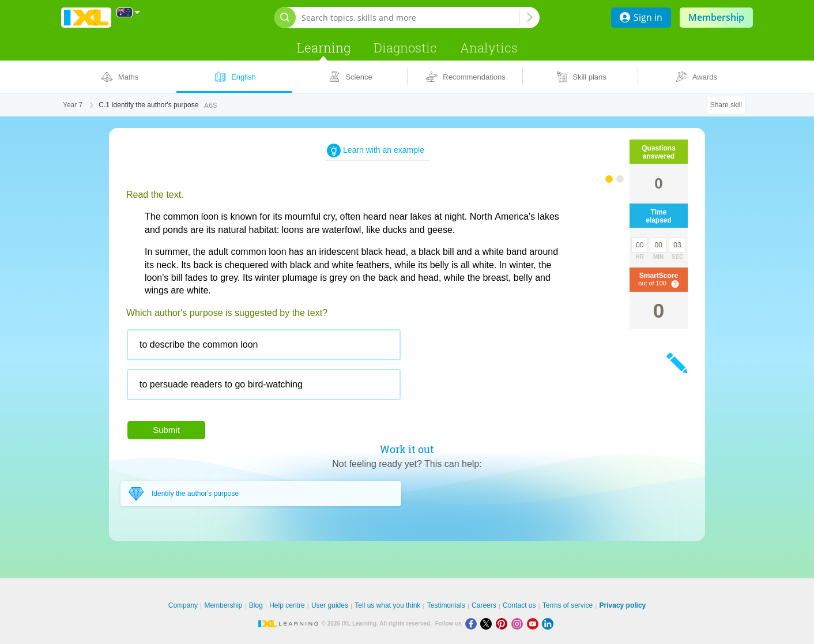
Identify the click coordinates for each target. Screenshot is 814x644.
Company (183, 605)
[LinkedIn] (549, 624)
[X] (488, 624)
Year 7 (73, 105)
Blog (256, 605)
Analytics (489, 48)
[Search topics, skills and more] (410, 18)
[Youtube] (535, 624)
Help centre (287, 605)
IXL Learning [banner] (86, 18)
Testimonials (446, 605)
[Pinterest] (504, 624)
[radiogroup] (345, 369)
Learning (324, 48)
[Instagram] (519, 624)
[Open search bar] (285, 18)
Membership (716, 17)
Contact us (519, 605)
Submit (166, 430)
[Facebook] (473, 624)
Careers (484, 605)
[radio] (264, 345)
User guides (330, 605)
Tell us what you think (387, 605)
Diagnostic (405, 48)
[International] (129, 12)
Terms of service (568, 605)
